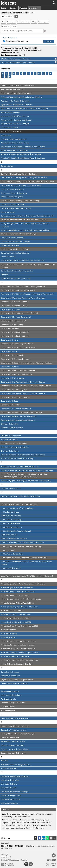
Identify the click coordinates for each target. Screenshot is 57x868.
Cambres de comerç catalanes (12, 189)
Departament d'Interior (10, 340)
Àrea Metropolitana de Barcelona (14, 139)
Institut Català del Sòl (9, 535)
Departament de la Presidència (13, 378)
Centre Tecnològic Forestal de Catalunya (16, 208)
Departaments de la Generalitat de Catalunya (18, 420)
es (54, 855)
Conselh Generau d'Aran (10, 245)
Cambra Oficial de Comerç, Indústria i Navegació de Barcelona (24, 178)
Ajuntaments (6, 135)
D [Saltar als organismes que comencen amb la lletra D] (14, 73)
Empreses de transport (10, 439)
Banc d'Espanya (7, 166)
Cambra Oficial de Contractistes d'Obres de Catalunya (21, 185)
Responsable (10, 41)
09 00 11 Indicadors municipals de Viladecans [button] (21, 62)
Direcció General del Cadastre (12, 428)
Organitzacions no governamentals (14, 683)
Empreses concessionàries (11, 436)
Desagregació (43, 22)
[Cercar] (46, 3)
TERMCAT (5, 761)
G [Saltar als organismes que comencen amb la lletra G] (25, 73)
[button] (55, 838)
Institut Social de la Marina (11, 568)
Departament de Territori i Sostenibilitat (16, 409)
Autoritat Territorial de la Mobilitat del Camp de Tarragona (23, 158)
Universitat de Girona (9, 784)
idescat (9, 3)
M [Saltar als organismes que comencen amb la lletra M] (39, 73)
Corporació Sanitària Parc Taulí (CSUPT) (16, 279)
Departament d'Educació (10, 309)
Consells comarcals (8, 257)
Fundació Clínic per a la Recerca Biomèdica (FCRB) (20, 466)
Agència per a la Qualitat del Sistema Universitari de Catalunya (24, 108)
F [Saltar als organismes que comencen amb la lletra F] (21, 73)
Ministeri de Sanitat (8, 637)
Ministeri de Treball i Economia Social (15, 656)
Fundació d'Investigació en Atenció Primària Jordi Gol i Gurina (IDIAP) (27, 470)
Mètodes (23, 8)
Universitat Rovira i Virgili (10, 799)
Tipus (3, 22)
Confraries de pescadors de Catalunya (15, 241)
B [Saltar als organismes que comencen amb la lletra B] (6, 73)
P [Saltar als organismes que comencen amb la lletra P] (47, 73)
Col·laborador (23, 41)
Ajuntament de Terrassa (10, 128)
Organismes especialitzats (11, 676)
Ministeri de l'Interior (9, 633)
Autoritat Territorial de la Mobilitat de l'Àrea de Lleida (21, 154)
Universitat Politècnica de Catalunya (15, 792)
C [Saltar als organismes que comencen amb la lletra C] (10, 73)
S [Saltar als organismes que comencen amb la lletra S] (3, 77)
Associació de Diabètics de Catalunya (15, 143)
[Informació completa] (56, 59)
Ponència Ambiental (9, 699)
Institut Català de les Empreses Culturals (16, 531)
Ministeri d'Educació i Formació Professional (18, 591)
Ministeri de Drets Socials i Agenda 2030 (16, 622)
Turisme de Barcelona (9, 768)
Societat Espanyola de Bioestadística (15, 749)
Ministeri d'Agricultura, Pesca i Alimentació (17, 588)
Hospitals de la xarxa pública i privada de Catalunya (20, 496)
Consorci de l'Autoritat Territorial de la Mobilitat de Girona (23, 261)
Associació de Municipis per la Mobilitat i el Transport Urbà (23, 147)
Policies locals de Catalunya (11, 695)
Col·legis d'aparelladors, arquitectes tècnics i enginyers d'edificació (26, 230)
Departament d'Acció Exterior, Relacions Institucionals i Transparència (27, 294)
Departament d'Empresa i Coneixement (16, 317)
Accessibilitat (6, 857)
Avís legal (5, 855)
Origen (34, 22)
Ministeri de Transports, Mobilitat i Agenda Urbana (20, 653)
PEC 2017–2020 (7, 846)
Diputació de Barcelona (10, 424)
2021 (35, 48)
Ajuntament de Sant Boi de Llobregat (15, 124)
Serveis (13, 8)
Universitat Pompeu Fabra (11, 795)
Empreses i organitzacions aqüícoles (15, 447)
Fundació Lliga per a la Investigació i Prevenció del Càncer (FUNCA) (26, 481)
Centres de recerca (8, 212)
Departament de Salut (9, 401)
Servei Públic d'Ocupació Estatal (13, 741)
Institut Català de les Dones (11, 527)
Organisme (11, 22)
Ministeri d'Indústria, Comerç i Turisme (16, 614)
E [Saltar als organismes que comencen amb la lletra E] (18, 73)
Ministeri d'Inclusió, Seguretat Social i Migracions (19, 607)
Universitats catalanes (9, 803)
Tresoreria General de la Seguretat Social (16, 765)
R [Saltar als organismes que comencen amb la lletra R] (51, 73)
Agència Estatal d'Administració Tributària (17, 105)
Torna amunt (53, 864)
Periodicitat (5, 26)
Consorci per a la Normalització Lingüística (17, 271)
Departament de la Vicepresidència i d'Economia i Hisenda (23, 382)
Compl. (14, 26)
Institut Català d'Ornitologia (12, 519)
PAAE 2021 (19, 846)
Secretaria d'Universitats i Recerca (14, 730)
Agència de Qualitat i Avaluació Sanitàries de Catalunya (22, 97)
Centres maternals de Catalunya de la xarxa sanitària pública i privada (27, 216)
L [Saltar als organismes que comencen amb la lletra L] (35, 73)
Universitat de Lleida (9, 788)
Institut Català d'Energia (10, 512)
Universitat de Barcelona (10, 780)
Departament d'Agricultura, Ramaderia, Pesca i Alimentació (23, 298)
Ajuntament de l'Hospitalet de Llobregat (16, 120)
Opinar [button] (5, 838)
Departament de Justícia (10, 367)
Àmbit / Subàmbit (23, 22)
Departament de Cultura (10, 351)
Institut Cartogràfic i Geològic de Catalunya (17, 508)
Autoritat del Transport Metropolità (14, 150)
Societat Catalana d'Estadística (12, 745)
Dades (3, 8)
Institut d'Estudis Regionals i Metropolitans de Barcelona (22, 542)
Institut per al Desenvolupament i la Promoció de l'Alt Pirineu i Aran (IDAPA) (26, 563)
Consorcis (5, 275)
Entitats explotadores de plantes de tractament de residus (23, 455)
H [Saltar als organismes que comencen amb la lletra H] (29, 73)
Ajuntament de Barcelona (11, 112)
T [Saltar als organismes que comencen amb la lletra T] (6, 77)
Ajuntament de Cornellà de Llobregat (15, 116)
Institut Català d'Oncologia (11, 516)
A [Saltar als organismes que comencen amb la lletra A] (3, 73)
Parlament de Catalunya (10, 691)
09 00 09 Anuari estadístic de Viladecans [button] (19, 59)
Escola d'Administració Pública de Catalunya (18, 458)
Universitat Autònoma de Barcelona (15, 776)
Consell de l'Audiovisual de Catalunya (15, 253)
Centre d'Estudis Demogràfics (12, 197)
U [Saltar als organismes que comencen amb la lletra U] (10, 77)
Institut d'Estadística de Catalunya (14, 539)
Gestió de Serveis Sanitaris (11, 488)
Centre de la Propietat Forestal (13, 204)
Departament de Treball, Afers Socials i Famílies (19, 416)
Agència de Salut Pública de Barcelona (15, 101)
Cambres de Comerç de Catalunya (14, 193)
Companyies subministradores (13, 238)
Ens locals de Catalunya (10, 451)
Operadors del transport (10, 672)
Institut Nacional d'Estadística (12, 554)
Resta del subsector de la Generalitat (15, 718)
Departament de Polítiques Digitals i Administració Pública (23, 393)
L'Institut (33, 8)
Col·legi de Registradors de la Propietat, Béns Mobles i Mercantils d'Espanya (25, 225)
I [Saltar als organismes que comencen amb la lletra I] (32, 73)
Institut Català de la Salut (10, 523)
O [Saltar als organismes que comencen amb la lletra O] (43, 73)
